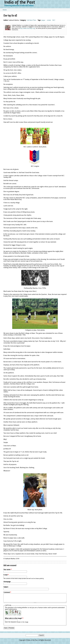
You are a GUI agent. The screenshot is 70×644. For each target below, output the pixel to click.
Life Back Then (31, 20)
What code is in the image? (14, 618)
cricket (49, 20)
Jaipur (43, 20)
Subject (6, 587)
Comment (7, 592)
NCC (54, 20)
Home (5, 10)
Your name (8, 570)
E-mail (6, 575)
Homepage (7, 582)
